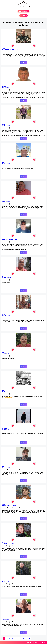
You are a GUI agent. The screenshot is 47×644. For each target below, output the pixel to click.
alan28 (3, 48)
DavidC (3, 542)
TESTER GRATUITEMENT (24, 11)
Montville (4, 429)
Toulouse (4, 353)
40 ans (12, 543)
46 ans (17, 49)
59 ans (7, 619)
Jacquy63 (4, 86)
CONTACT (44, 642)
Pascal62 (4, 580)
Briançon (4, 467)
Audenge (4, 315)
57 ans (8, 125)
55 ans (9, 201)
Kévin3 (3, 504)
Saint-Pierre (4, 277)
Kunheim (4, 125)
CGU (31, 642)
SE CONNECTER (23, 16)
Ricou (3, 162)
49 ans (9, 391)
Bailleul (3, 87)
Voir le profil (23, 62)
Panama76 (4, 428)
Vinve (3, 390)
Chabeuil (4, 581)
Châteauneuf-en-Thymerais (8, 49)
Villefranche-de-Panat (7, 505)
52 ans (8, 429)
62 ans (8, 87)
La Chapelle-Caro (6, 543)
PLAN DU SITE (37, 642)
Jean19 (3, 352)
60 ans (15, 239)
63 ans (10, 277)
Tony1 (3, 276)
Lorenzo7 (4, 618)
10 (29, 638)
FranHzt (4, 238)
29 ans (14, 505)
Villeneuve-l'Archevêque (7, 239)
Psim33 (3, 314)
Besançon (4, 391)
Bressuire (4, 201)
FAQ (28, 642)
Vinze (3, 466)
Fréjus (3, 619)
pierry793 (4, 200)
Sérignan (4, 163)
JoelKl (3, 124)
